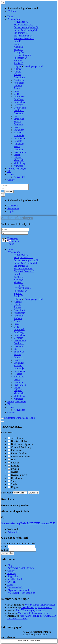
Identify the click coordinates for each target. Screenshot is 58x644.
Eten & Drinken (23, 36)
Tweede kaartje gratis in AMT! (36, 607)
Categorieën (7, 432)
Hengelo (18, 141)
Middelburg (19, 163)
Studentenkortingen (17, 218)
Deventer (18, 105)
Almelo (17, 72)
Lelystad (18, 158)
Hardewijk (19, 135)
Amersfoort (19, 77)
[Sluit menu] (3, 3)
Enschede (18, 124)
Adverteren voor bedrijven (21, 568)
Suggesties (13, 576)
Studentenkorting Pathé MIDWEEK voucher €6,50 (28, 523)
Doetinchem (20, 108)
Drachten (18, 113)
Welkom (12, 11)
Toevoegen (13, 206)
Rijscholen (20, 58)
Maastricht (19, 160)
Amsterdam (19, 80)
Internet (18, 44)
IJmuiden (18, 149)
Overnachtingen (22, 55)
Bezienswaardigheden (26, 27)
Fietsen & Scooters (24, 38)
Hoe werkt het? (15, 587)
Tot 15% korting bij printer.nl (30, 610)
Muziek (18, 49)
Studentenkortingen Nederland (19, 418)
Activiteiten (21, 22)
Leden (11, 174)
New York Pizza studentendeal (40, 605)
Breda (17, 91)
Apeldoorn (19, 83)
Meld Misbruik (15, 579)
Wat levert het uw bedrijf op (21, 593)
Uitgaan (19, 66)
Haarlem (18, 133)
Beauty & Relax (23, 25)
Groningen (19, 130)
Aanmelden (13, 208)
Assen (17, 88)
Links (10, 585)
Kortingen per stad (34, 66)
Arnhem (18, 86)
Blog (10, 171)
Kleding (19, 47)
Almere (17, 74)
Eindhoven (19, 119)
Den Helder (19, 102)
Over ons (12, 582)
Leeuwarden (20, 152)
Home (10, 16)
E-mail (5, 550)
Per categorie (14, 19)
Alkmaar (18, 69)
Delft (16, 94)
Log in (11, 211)
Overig (19, 52)
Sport (18, 61)
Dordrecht (19, 110)
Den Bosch (19, 97)
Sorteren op (14, 493)
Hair (17, 41)
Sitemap (11, 573)
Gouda (17, 127)
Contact (11, 180)
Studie (18, 63)
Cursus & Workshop (25, 30)
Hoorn (17, 146)
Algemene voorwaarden (19, 590)
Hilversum (19, 144)
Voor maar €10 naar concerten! (33, 613)
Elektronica (21, 33)
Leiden (17, 155)
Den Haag (19, 99)
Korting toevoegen (17, 169)
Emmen (17, 122)
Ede (16, 116)
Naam (4, 546)
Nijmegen (18, 166)
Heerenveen (19, 138)
